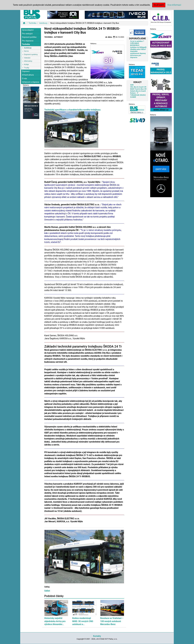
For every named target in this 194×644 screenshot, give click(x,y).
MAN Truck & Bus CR (138, 89)
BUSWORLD (135, 45)
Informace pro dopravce (136, 56)
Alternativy (28, 61)
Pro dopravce (28, 41)
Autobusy (43, 23)
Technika (32, 23)
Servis (26, 51)
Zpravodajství (28, 30)
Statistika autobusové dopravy (138, 52)
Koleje (26, 64)
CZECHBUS (135, 43)
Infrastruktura (28, 75)
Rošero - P (134, 93)
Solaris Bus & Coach (138, 91)
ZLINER (133, 97)
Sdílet (47, 591)
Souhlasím (159, 5)
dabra (109, 37)
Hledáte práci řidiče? (138, 49)
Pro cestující (27, 34)
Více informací (174, 5)
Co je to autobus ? (137, 41)
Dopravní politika (29, 37)
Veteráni (27, 58)
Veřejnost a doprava (31, 82)
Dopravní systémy (31, 54)
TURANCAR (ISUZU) (138, 95)
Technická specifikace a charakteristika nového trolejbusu (72, 110)
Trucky (27, 68)
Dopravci (26, 71)
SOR (132, 85)
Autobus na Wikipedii (138, 47)
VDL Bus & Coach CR (138, 87)
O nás (24, 79)
